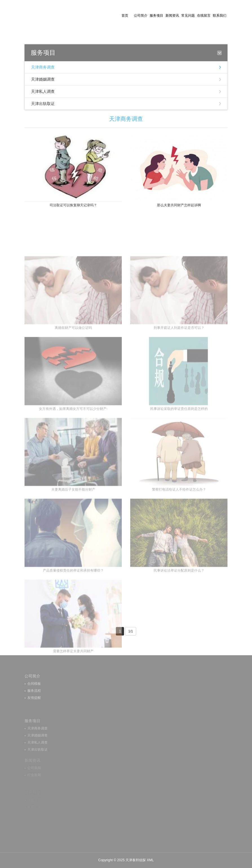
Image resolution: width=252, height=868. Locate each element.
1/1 (131, 631)
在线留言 (204, 16)
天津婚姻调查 (43, 79)
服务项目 (156, 16)
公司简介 (141, 16)
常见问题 (188, 16)
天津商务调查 (43, 67)
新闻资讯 (172, 16)
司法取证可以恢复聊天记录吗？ (73, 205)
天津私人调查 (43, 91)
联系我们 (220, 16)
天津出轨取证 (43, 104)
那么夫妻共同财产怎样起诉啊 (179, 205)
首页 (125, 16)
